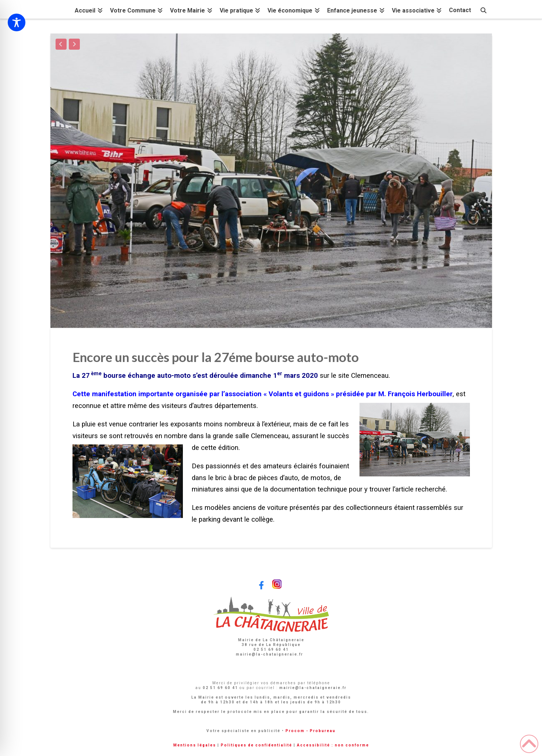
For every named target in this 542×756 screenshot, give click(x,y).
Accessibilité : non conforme (333, 745)
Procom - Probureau (311, 731)
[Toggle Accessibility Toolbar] (17, 22)
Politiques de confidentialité (256, 745)
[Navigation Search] (483, 9)
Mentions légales (195, 745)
